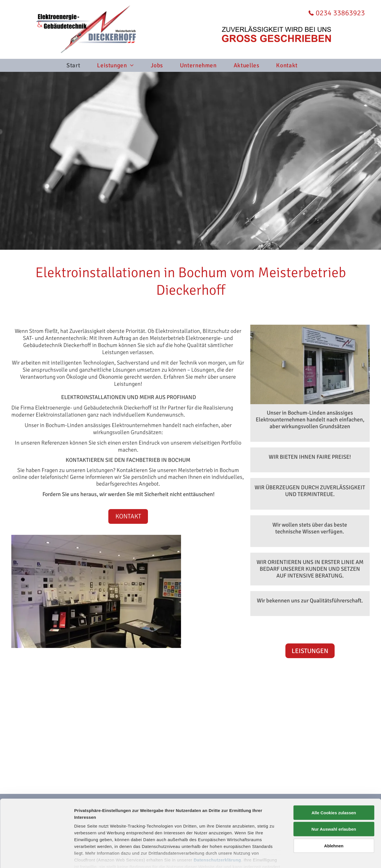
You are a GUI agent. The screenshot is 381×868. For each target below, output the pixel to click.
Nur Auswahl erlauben (334, 797)
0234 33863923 (340, 13)
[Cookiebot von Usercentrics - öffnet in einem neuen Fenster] (37, 857)
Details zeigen (301, 857)
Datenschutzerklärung (218, 828)
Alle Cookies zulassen (334, 781)
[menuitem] (82, 65)
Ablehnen (334, 814)
